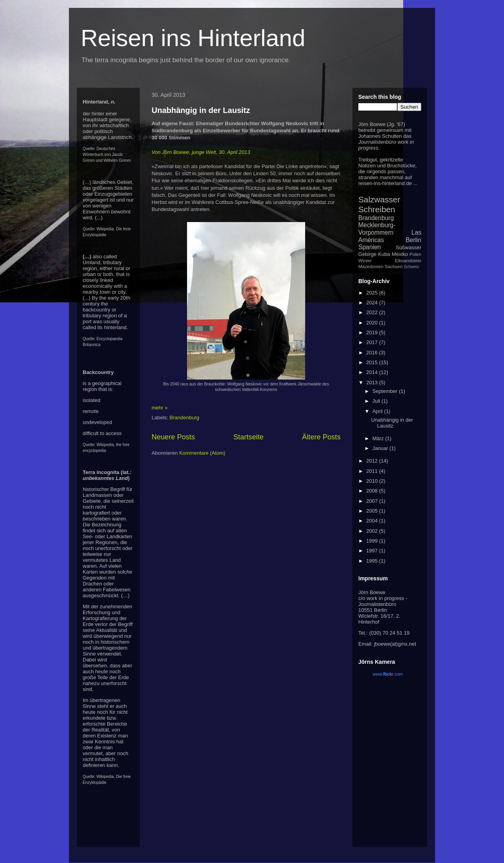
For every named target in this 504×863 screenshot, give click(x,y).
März (379, 438)
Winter (365, 260)
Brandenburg (184, 418)
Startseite (249, 437)
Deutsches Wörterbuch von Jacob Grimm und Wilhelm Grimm (107, 155)
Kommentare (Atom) (202, 453)
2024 (373, 303)
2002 (373, 531)
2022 (373, 312)
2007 (373, 501)
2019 (373, 332)
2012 (373, 461)
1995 (373, 561)
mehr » (159, 408)
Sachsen (394, 266)
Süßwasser (409, 247)
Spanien (370, 247)
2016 (373, 353)
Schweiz (412, 267)
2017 (373, 342)
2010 (373, 481)
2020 (373, 323)
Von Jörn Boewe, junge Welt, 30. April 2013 (201, 152)
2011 (373, 471)
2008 (373, 491)
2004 (373, 521)
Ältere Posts (321, 437)
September (386, 391)
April (378, 411)
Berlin (413, 240)
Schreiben (377, 209)
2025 (373, 293)
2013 (373, 382)
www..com (388, 674)
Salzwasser (379, 199)
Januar (381, 448)
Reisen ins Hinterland (193, 38)
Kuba (384, 254)
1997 (373, 551)
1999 (373, 541)
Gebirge (367, 254)
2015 (373, 362)
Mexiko (400, 254)
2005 (373, 511)
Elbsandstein (408, 260)
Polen (415, 254)
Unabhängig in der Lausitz (201, 110)
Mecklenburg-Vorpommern (377, 229)
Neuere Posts (173, 437)
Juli (377, 401)
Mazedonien (371, 266)
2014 (373, 372)
